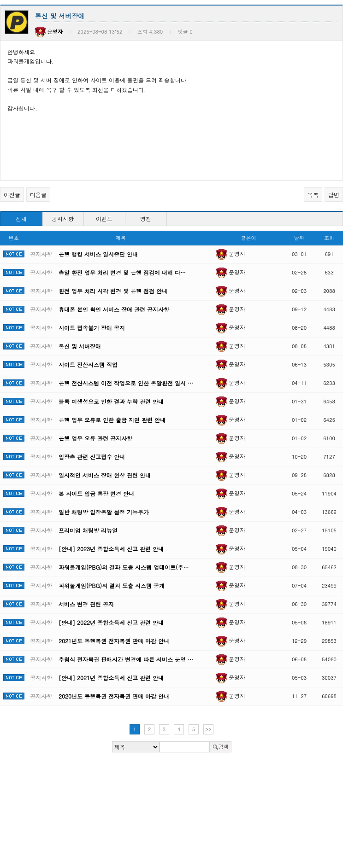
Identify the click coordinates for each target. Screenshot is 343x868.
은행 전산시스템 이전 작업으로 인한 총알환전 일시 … (126, 383)
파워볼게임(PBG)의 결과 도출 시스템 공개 (112, 585)
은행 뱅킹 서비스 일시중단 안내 (98, 254)
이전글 (12, 195)
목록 (313, 195)
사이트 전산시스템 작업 (88, 364)
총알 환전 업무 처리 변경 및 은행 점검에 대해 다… (122, 272)
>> (208, 729)
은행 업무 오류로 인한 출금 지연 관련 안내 (112, 420)
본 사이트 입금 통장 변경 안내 (96, 493)
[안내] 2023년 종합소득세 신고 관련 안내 (111, 549)
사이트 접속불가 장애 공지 (92, 328)
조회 (329, 238)
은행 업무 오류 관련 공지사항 (95, 438)
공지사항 (63, 218)
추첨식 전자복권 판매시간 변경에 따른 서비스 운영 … (126, 659)
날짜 (299, 238)
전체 (21, 218)
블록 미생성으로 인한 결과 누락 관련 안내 (111, 401)
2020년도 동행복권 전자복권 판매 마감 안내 (114, 696)
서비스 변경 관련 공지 (86, 604)
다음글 (38, 195)
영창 (146, 218)
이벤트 (104, 218)
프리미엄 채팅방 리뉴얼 (88, 530)
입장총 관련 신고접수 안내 (92, 457)
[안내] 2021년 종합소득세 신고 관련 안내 (111, 678)
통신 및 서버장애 (80, 346)
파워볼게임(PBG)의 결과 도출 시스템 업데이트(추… (124, 567)
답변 (334, 195)
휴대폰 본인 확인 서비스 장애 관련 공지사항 (114, 309)
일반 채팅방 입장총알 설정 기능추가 (104, 512)
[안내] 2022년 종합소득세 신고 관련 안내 (111, 622)
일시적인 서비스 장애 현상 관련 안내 (105, 475)
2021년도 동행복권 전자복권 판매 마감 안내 (114, 641)
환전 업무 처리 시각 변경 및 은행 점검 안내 (113, 291)
